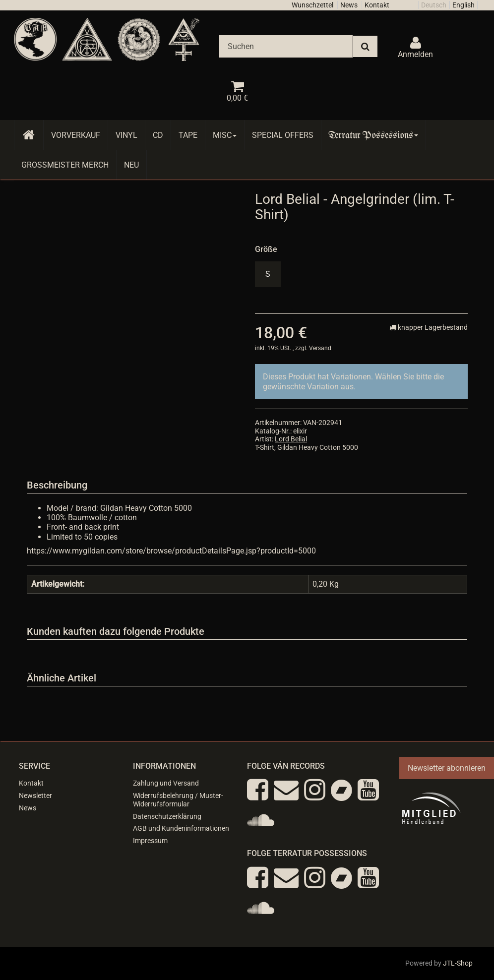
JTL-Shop (458, 963)
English (463, 5)
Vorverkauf (76, 135)
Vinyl (126, 135)
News (349, 5)
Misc (225, 135)
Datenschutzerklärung (167, 816)
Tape (188, 135)
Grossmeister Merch (65, 165)
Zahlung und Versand (166, 783)
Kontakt (377, 5)
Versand (320, 348)
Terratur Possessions (373, 135)
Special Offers (283, 135)
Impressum (150, 841)
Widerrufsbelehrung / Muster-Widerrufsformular (178, 800)
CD (158, 135)
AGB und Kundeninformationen (181, 828)
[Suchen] (286, 46)
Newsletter (35, 796)
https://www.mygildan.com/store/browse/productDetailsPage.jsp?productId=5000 (171, 551)
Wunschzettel (312, 5)
